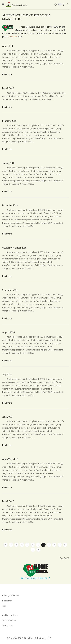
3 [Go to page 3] (27, 545)
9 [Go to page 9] (60, 545)
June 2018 (7, 417)
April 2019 (8, 46)
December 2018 (10, 205)
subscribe (13, 36)
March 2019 (8, 88)
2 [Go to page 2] (22, 545)
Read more (7, 74)
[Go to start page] (6, 545)
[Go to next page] (33, 550)
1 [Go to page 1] (16, 545)
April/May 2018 (10, 459)
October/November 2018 (14, 248)
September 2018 (10, 290)
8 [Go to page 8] (54, 545)
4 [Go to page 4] (33, 545)
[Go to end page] (38, 550)
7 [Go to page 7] (49, 545)
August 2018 (8, 332)
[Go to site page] (11, 545)
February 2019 (9, 121)
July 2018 (7, 375)
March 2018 (8, 501)
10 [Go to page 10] (65, 545)
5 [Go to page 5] (38, 545)
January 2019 (9, 163)
